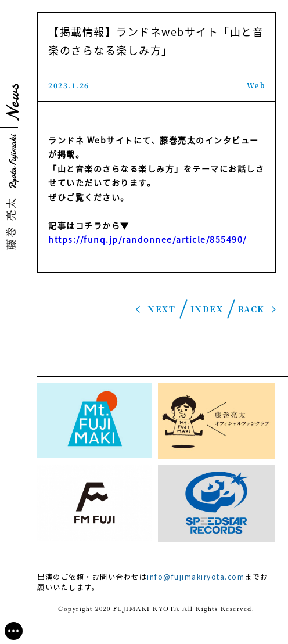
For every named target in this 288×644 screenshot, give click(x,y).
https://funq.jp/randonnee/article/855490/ (147, 239)
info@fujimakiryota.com (196, 576)
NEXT (161, 309)
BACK (251, 309)
